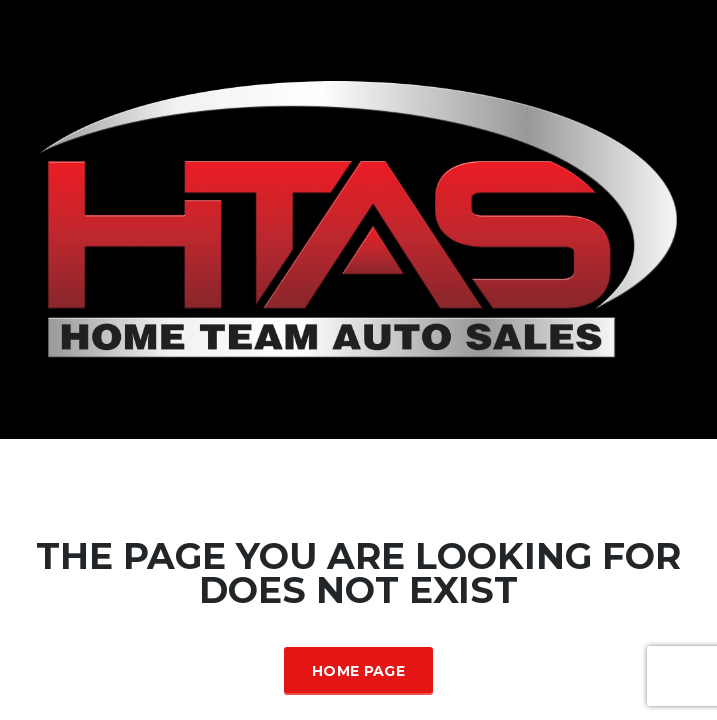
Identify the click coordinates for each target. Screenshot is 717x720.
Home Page (358, 671)
